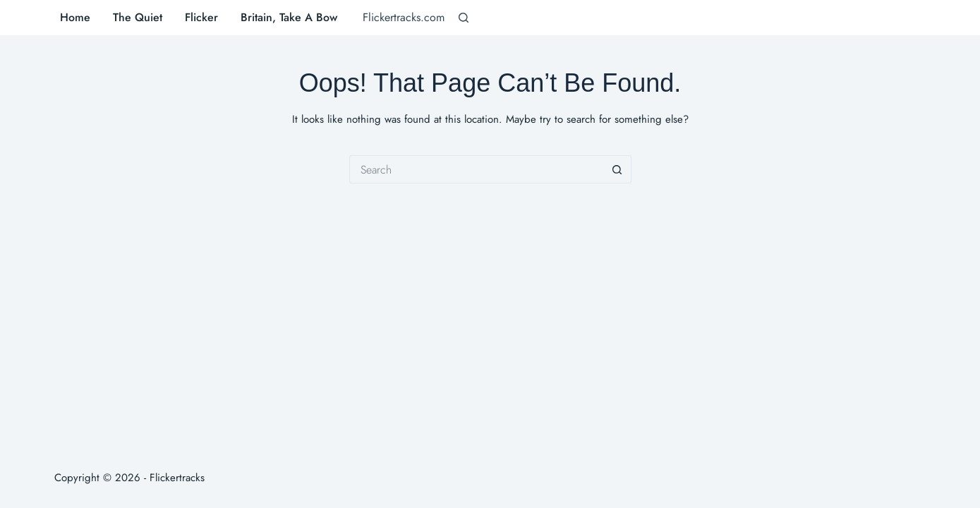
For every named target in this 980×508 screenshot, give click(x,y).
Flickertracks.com (404, 17)
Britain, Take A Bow (289, 17)
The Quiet (138, 17)
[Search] (464, 18)
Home (75, 17)
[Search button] (617, 169)
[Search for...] (476, 169)
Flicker (201, 17)
